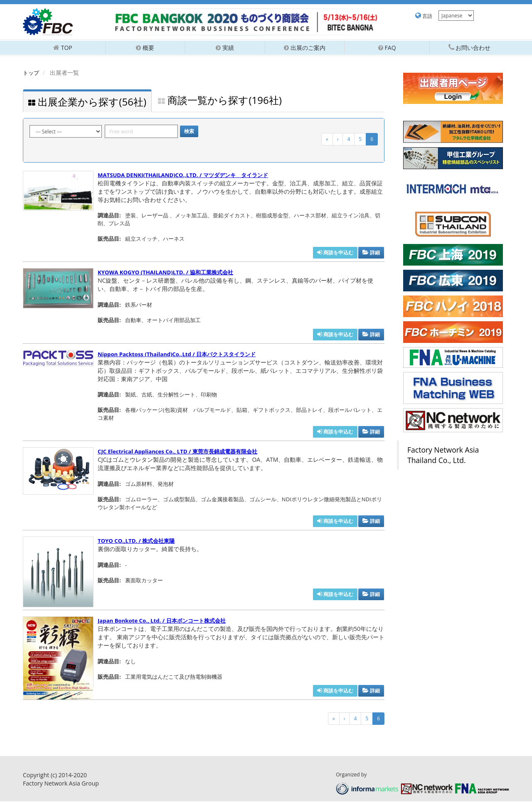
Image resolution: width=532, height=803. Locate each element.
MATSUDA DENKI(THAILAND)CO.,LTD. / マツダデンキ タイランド (189, 176)
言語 (424, 16)
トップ (32, 73)
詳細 (371, 255)
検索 (189, 133)
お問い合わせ (470, 48)
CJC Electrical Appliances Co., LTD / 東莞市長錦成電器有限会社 (183, 453)
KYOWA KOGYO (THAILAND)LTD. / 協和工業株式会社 (170, 274)
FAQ (387, 48)
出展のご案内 (305, 48)
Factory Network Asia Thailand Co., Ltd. (443, 455)
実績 (225, 48)
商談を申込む (335, 255)
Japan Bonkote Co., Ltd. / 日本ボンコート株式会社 (166, 622)
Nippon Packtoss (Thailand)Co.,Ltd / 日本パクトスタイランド (182, 356)
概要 (145, 48)
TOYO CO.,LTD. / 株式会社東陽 (139, 543)
